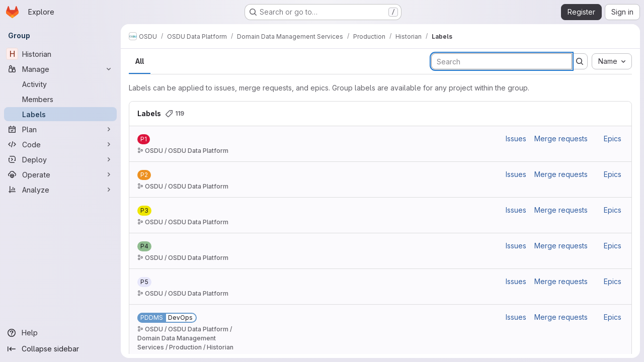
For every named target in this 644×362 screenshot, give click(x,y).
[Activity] (60, 84)
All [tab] (140, 61)
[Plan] (60, 129)
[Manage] (60, 69)
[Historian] (60, 54)
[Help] (60, 333)
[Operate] (60, 174)
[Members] (60, 99)
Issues (516, 139)
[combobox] (612, 61)
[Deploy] (60, 159)
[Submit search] (580, 61)
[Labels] (60, 114)
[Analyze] (60, 190)
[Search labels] (502, 61)
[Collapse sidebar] (60, 349)
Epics (613, 139)
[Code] (60, 144)
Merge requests (561, 139)
